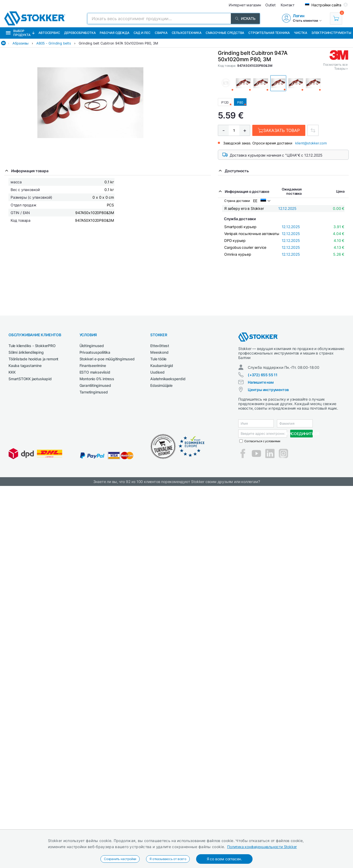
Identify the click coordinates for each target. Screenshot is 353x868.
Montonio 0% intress (97, 379)
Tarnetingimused (94, 392)
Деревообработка (80, 33)
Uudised (157, 372)
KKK (12, 372)
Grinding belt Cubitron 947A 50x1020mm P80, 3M (118, 43)
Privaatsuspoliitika (95, 352)
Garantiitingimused (95, 385)
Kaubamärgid (162, 366)
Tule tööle (158, 359)
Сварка (161, 33)
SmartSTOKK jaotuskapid (30, 379)
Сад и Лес (142, 33)
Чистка (301, 33)
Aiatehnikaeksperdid (168, 379)
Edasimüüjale (161, 385)
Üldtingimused (92, 346)
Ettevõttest (160, 346)
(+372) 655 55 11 (263, 375)
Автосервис (49, 33)
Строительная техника (269, 33)
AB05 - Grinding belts (54, 43)
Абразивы (21, 43)
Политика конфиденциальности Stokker (262, 847)
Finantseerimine (93, 366)
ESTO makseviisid (95, 372)
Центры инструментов (268, 390)
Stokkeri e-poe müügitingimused (107, 359)
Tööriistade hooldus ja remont (33, 359)
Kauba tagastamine (25, 366)
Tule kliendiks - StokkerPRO (32, 346)
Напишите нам (261, 382)
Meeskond (159, 352)
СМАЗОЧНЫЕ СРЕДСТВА (225, 33)
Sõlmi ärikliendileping (26, 352)
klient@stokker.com (311, 143)
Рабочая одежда (114, 33)
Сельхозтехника (187, 33)
